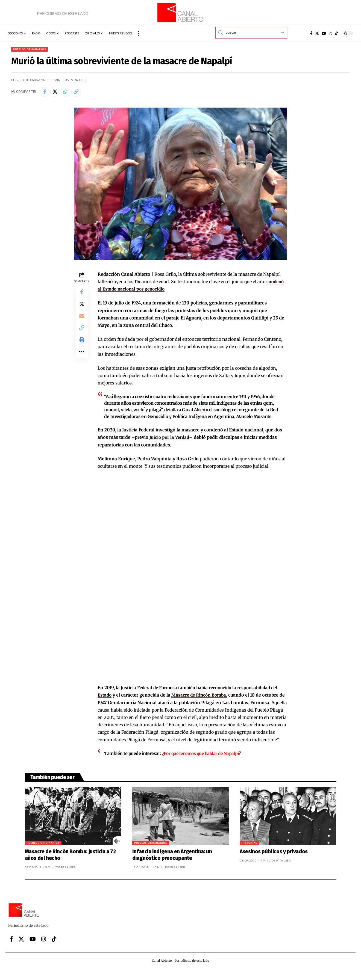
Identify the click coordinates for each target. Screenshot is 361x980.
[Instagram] (330, 33)
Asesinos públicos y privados (274, 860)
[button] (138, 33)
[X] (317, 33)
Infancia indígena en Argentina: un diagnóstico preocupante (172, 863)
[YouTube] (324, 33)
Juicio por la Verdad (170, 439)
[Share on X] (57, 93)
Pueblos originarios (32, 49)
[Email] (82, 321)
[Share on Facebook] (45, 93)
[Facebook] (311, 33)
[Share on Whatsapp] (69, 93)
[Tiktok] (336, 33)
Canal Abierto (196, 411)
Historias (249, 851)
